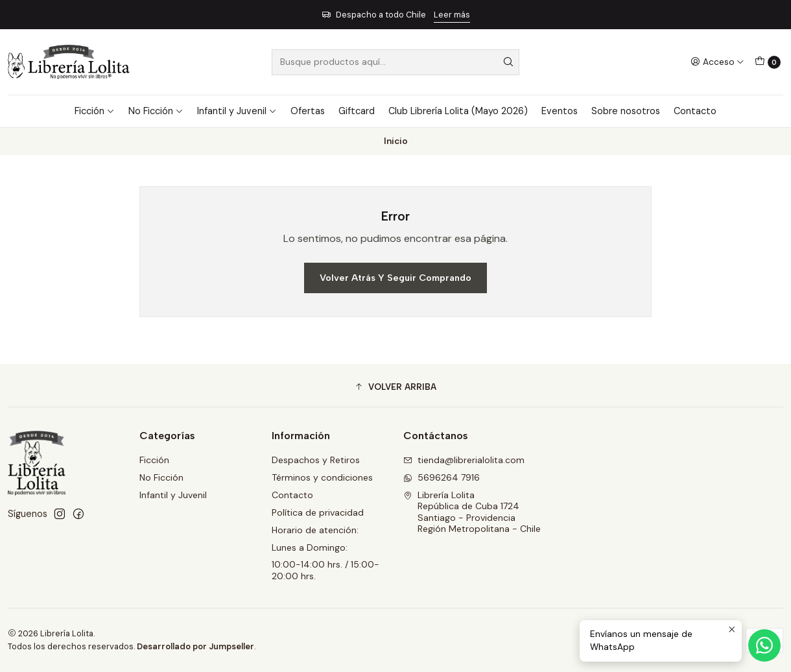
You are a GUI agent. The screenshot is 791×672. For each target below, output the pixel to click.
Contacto (695, 111)
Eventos (560, 111)
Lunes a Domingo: (310, 547)
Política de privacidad (318, 512)
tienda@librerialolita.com (464, 460)
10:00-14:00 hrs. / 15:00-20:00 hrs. (325, 570)
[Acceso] (717, 62)
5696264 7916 (442, 477)
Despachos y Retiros (316, 460)
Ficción (95, 111)
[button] (395, 387)
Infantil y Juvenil (237, 111)
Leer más (452, 15)
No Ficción (156, 111)
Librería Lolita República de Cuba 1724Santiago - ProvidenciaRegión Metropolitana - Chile (472, 512)
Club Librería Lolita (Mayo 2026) (458, 111)
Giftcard (357, 111)
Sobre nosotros (626, 111)
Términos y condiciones (322, 477)
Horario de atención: (315, 530)
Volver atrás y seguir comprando (395, 278)
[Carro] (768, 62)
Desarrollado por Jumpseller (195, 646)
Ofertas (308, 111)
